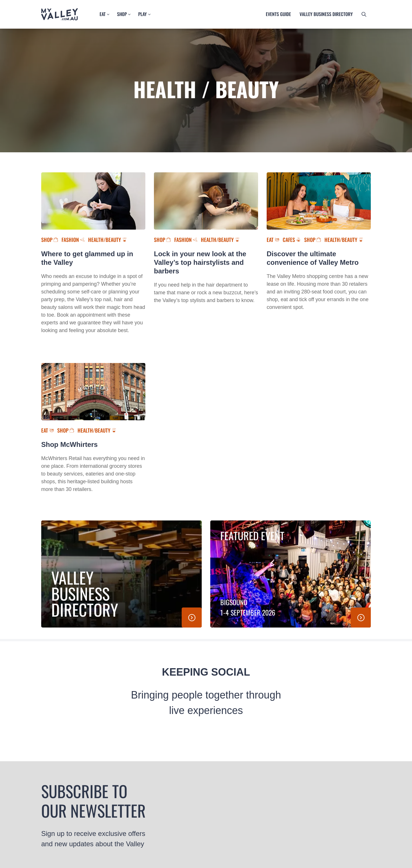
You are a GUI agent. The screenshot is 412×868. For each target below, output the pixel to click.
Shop (122, 14)
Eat (103, 14)
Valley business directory (326, 14)
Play (142, 14)
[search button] (364, 14)
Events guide (278, 14)
